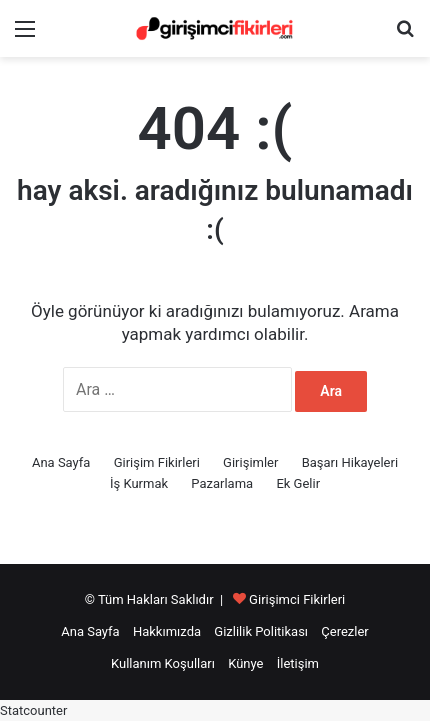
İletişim (298, 663)
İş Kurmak (139, 483)
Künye (245, 663)
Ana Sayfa (61, 462)
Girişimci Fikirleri (297, 599)
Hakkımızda (167, 631)
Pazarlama (222, 483)
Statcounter (33, 710)
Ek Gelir (298, 483)
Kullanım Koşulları (163, 663)
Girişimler (250, 462)
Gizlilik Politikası (261, 631)
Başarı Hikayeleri (350, 462)
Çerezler (344, 631)
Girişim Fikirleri (157, 462)
